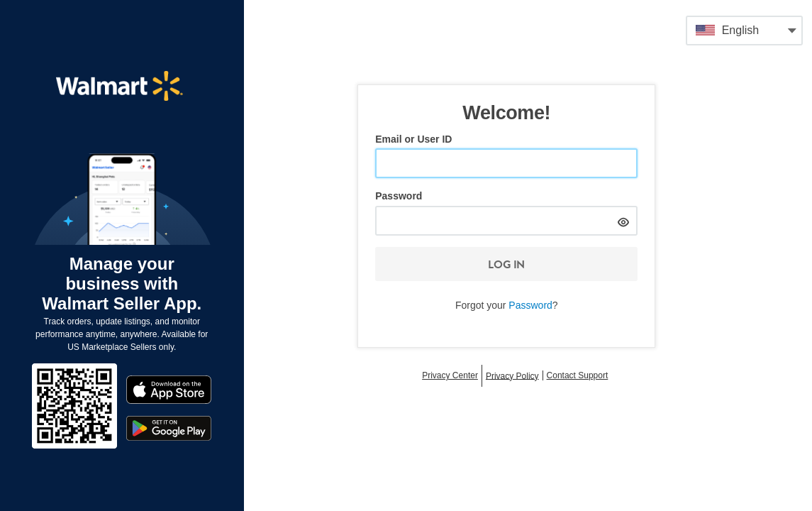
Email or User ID (413, 139)
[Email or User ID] (506, 163)
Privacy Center (450, 375)
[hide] (623, 220)
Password (399, 196)
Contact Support (578, 375)
